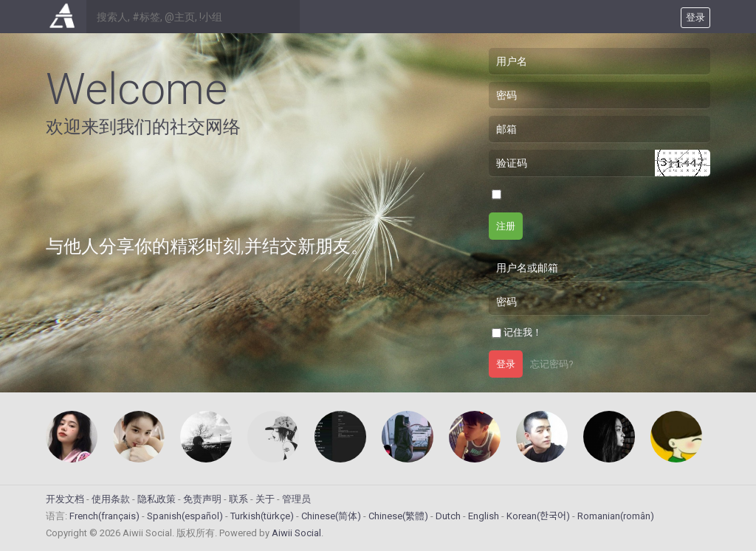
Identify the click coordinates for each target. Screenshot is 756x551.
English (484, 516)
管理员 (296, 499)
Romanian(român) (616, 516)
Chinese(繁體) (398, 516)
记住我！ (523, 332)
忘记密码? (552, 364)
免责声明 (202, 499)
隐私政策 (157, 499)
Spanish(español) (185, 516)
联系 (238, 499)
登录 (506, 364)
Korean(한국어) (538, 516)
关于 (265, 499)
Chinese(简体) (331, 516)
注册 (506, 226)
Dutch (448, 516)
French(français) (104, 516)
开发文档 (65, 499)
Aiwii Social (296, 533)
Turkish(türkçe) (262, 516)
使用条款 (111, 499)
